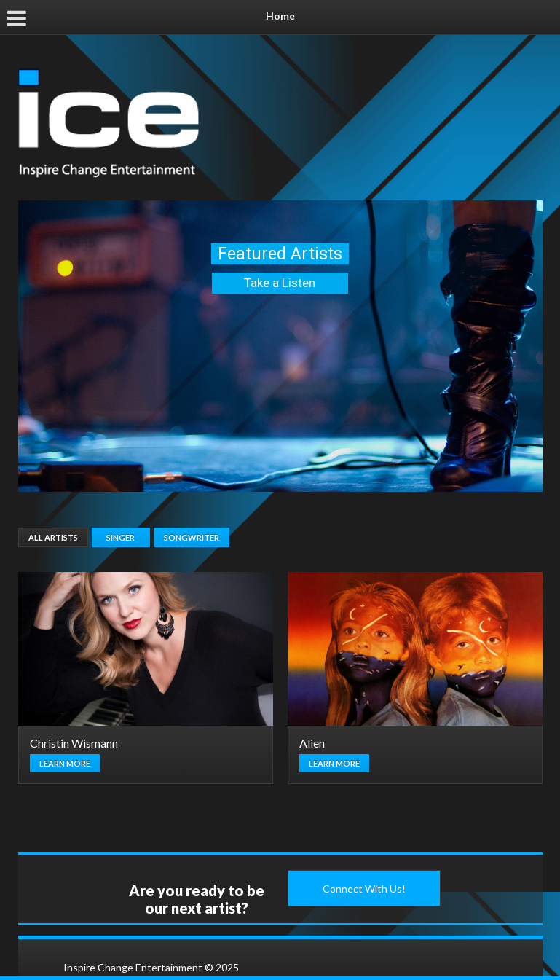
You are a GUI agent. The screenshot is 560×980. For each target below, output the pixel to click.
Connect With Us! (364, 889)
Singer (121, 537)
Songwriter (192, 537)
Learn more (65, 763)
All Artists (53, 537)
